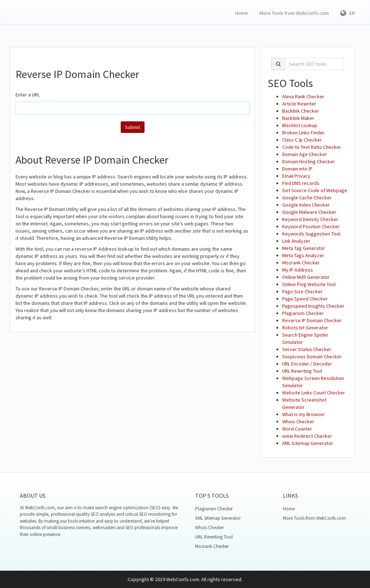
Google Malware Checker (309, 212)
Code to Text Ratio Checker (312, 147)
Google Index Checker (306, 205)
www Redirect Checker (307, 436)
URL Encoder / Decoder (307, 364)
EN (348, 13)
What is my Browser (304, 414)
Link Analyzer (296, 241)
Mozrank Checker (301, 263)
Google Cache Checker (307, 198)
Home (242, 13)
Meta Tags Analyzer (303, 255)
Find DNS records (301, 183)
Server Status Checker (307, 349)
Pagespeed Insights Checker (313, 306)
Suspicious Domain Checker (312, 356)
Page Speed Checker (305, 299)
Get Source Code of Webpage (315, 190)
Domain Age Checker (305, 154)
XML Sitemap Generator (308, 443)
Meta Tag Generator (304, 248)
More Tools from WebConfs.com (294, 13)
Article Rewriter (299, 104)
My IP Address (298, 270)
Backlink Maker (298, 118)
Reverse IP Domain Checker (312, 320)
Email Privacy (296, 176)
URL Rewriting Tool (302, 371)
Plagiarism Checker (303, 313)
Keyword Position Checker (311, 226)
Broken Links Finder (303, 133)
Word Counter (297, 429)
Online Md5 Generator (306, 277)
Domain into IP (297, 169)
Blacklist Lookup (300, 125)
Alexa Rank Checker (303, 96)
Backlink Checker (301, 111)
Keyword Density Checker (310, 219)
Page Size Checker (302, 291)
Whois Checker (298, 421)
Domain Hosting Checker (309, 161)
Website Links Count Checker (314, 393)
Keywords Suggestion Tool (311, 234)
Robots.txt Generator (305, 328)
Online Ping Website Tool (309, 284)
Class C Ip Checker (302, 140)
